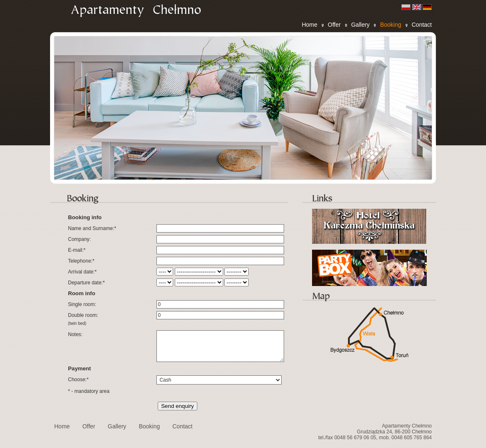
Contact (422, 25)
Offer (334, 25)
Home (309, 25)
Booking (391, 25)
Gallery (360, 25)
